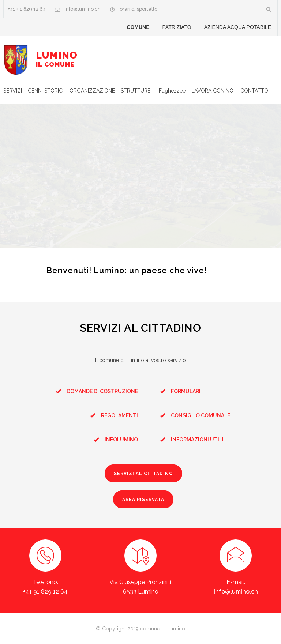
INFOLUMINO (121, 440)
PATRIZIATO (177, 27)
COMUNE (138, 27)
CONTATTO (254, 91)
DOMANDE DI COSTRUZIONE (102, 391)
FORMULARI (186, 391)
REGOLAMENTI (119, 415)
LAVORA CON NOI (213, 91)
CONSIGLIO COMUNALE (201, 415)
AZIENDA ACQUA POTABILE (238, 27)
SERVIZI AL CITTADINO (143, 474)
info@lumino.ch (83, 9)
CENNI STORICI (46, 91)
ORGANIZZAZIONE (92, 91)
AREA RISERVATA (143, 500)
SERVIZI (13, 91)
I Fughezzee (171, 91)
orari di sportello (138, 9)
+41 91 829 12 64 (27, 9)
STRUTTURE (136, 91)
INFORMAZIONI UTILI (197, 440)
